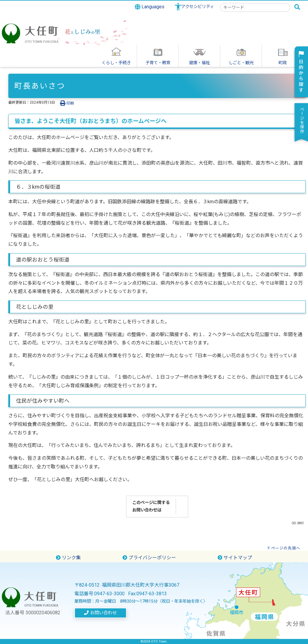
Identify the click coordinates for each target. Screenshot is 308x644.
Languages (150, 7)
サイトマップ (235, 558)
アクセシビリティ (198, 7)
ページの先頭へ (286, 548)
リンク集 (68, 558)
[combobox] (255, 7)
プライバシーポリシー (149, 558)
